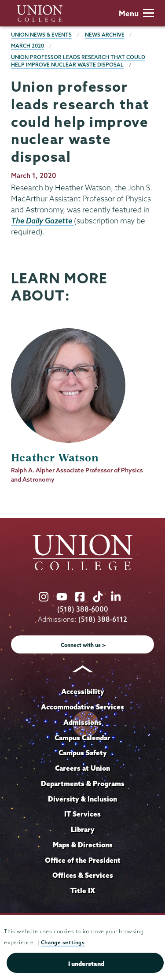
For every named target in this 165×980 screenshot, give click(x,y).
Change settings (63, 942)
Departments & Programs (83, 783)
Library (83, 829)
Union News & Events (41, 35)
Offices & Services (83, 875)
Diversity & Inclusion (82, 799)
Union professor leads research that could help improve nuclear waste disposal (78, 61)
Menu (136, 13)
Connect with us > (83, 645)
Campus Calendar (82, 738)
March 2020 (27, 46)
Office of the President (83, 860)
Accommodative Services (82, 707)
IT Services (82, 814)
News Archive (105, 35)
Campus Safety (83, 753)
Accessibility (83, 691)
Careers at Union (82, 768)
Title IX (83, 891)
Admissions (82, 722)
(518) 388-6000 (83, 609)
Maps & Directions (83, 845)
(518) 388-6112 (103, 619)
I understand (86, 964)
